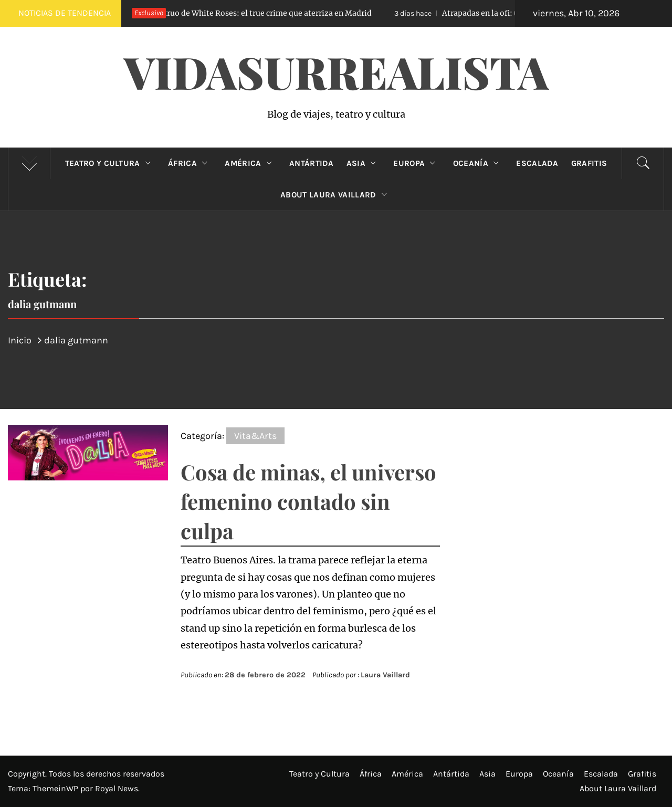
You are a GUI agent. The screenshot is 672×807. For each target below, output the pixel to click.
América (251, 163)
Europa (417, 163)
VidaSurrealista (336, 71)
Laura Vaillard (385, 675)
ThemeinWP (56, 788)
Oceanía (479, 163)
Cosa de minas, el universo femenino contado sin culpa (308, 501)
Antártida (312, 163)
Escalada (537, 163)
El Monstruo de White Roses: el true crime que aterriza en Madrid (240, 13)
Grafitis (589, 163)
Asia (364, 163)
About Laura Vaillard (336, 195)
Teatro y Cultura (110, 163)
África (190, 163)
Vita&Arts (255, 436)
